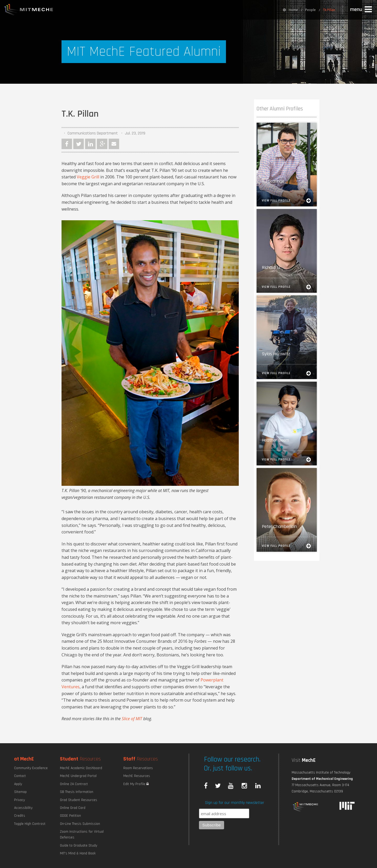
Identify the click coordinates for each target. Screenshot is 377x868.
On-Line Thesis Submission (80, 824)
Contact (20, 776)
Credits (20, 816)
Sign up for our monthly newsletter (235, 803)
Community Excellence (31, 768)
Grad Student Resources (79, 800)
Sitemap (20, 792)
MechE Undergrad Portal (78, 776)
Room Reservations (138, 768)
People (311, 10)
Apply (18, 784)
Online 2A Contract (74, 784)
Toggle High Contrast (30, 824)
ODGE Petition (70, 816)
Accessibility (23, 808)
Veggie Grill (88, 177)
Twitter (79, 144)
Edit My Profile (136, 784)
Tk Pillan (329, 10)
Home (290, 10)
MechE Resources (137, 776)
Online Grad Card (73, 808)
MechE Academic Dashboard (81, 768)
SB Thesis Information (77, 792)
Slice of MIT (132, 719)
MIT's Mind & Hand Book (78, 853)
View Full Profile (287, 201)
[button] (362, 10)
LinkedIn (90, 144)
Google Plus (102, 144)
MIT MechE (29, 10)
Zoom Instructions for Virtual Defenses (82, 835)
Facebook (67, 144)
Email (114, 144)
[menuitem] (290, 10)
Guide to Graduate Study (79, 846)
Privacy (20, 800)
